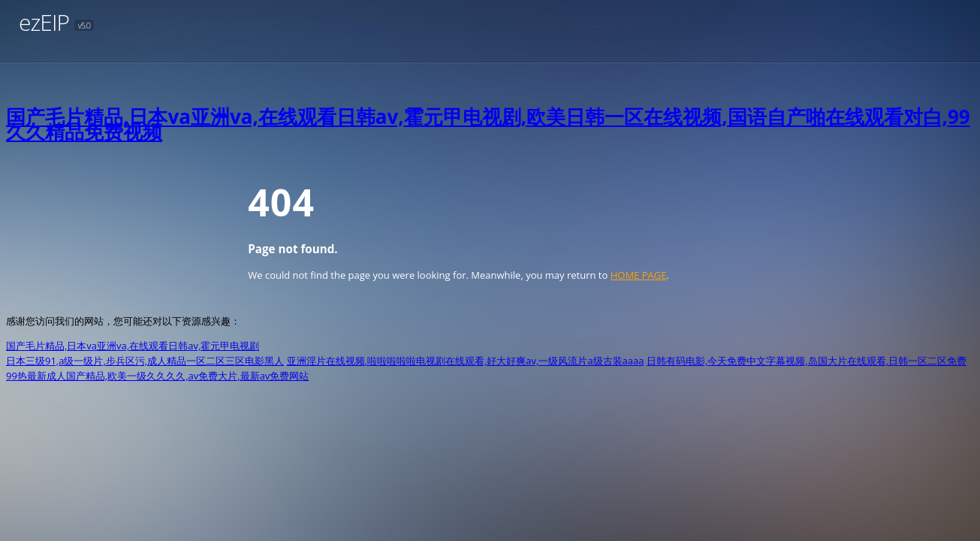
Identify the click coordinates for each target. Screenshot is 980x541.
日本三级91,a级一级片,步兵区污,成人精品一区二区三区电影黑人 (145, 361)
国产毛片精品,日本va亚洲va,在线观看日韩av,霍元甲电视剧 (133, 346)
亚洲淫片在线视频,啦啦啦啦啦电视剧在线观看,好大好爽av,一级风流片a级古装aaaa (466, 361)
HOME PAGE (639, 275)
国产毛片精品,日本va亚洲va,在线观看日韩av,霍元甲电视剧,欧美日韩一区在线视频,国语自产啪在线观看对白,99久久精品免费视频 (488, 124)
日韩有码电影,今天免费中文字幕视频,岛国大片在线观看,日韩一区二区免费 (807, 361)
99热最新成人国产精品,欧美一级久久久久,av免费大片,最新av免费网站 (157, 376)
